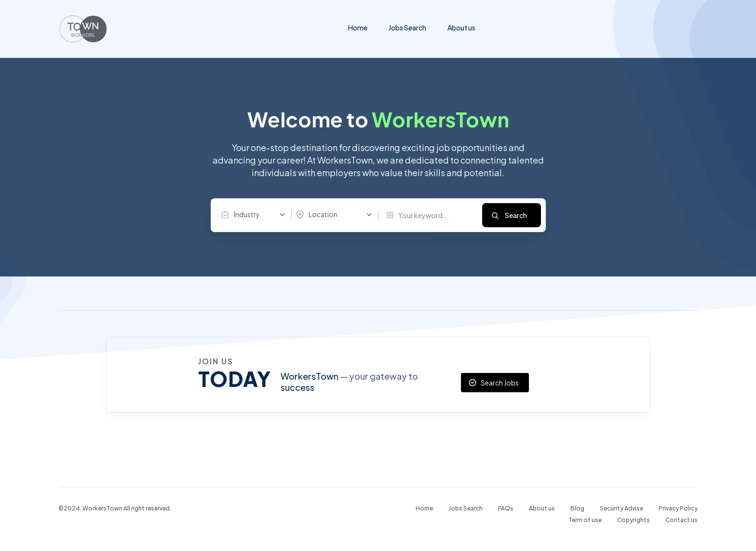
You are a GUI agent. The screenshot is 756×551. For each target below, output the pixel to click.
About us (461, 28)
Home (358, 28)
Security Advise (621, 508)
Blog (577, 508)
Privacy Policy (678, 508)
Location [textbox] (323, 214)
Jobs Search (407, 28)
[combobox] (256, 215)
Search (516, 215)
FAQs (506, 508)
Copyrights (634, 520)
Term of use (585, 520)
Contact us (682, 520)
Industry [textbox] (247, 214)
